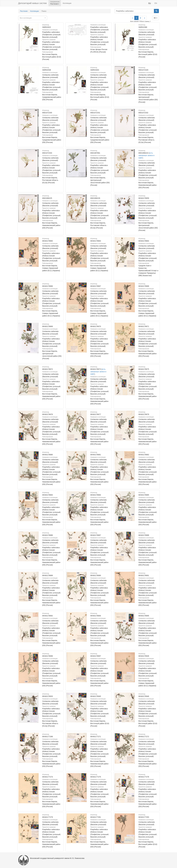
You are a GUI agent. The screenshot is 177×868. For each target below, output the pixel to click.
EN (156, 3)
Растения (24, 11)
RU (150, 3)
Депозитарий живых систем (32, 3)
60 (155, 18)
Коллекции (67, 3)
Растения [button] (55, 4)
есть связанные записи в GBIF (146, 155)
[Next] (145, 18)
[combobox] (33, 18)
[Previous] (132, 18)
